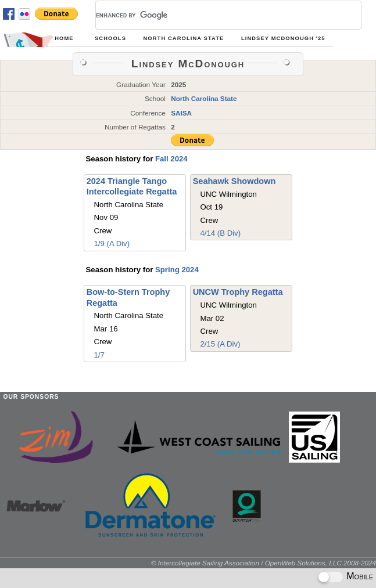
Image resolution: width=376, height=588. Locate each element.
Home (64, 38)
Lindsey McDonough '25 (283, 38)
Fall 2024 (171, 159)
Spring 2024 (177, 270)
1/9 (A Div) (112, 244)
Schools (110, 38)
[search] (214, 15)
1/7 (99, 355)
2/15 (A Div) (220, 344)
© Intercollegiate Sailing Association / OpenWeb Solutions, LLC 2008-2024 (264, 563)
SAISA (181, 113)
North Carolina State (184, 38)
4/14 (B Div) (220, 233)
